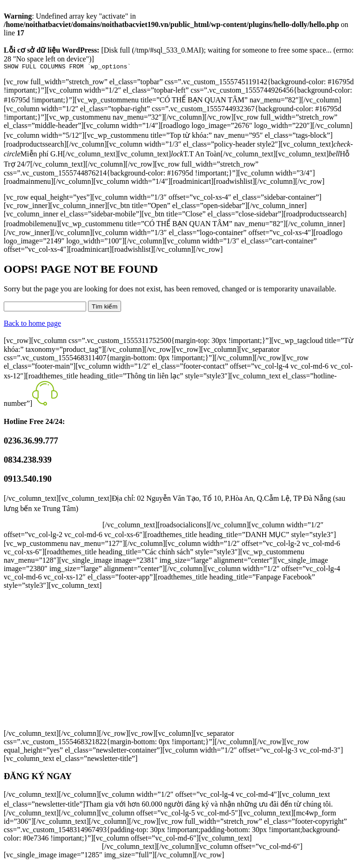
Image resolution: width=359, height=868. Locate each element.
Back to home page (32, 325)
